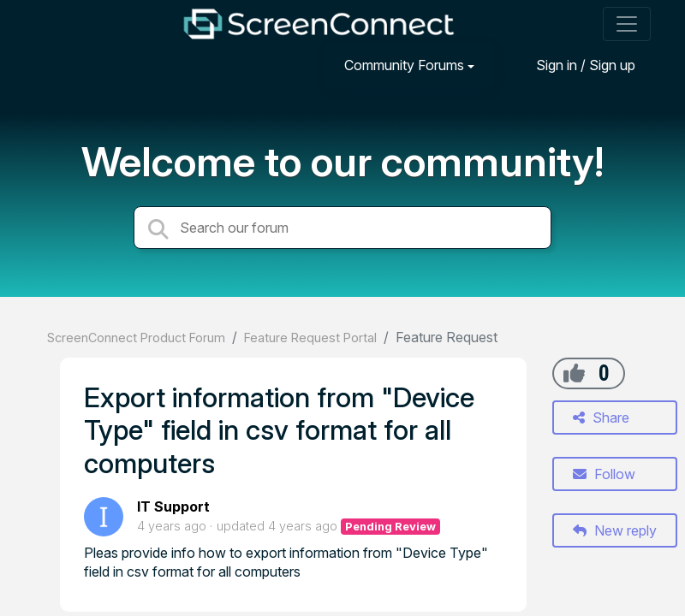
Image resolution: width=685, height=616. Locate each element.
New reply (615, 530)
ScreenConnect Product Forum (136, 338)
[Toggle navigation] (627, 24)
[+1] (574, 373)
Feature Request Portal (310, 338)
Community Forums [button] (404, 65)
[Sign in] (573, 65)
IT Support (173, 506)
